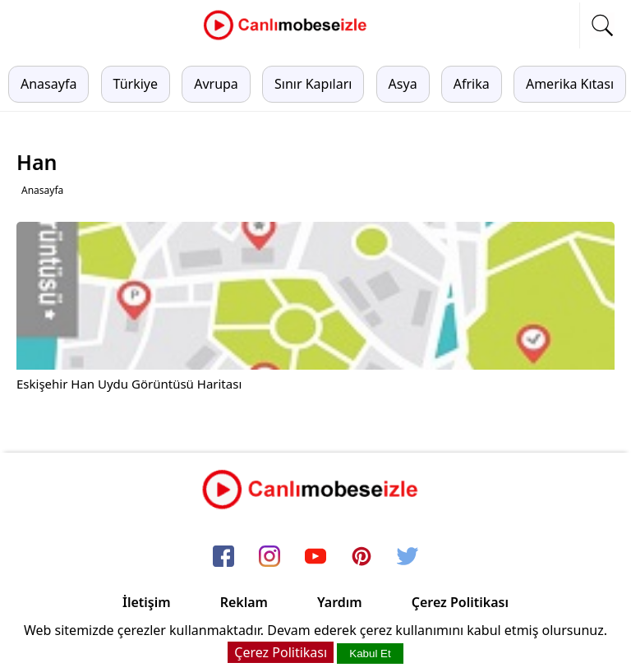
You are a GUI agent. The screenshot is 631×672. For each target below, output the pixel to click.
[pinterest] (362, 558)
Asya (403, 84)
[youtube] (315, 558)
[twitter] (408, 558)
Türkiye (136, 84)
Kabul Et (370, 654)
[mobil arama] (602, 25)
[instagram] (269, 558)
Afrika (472, 84)
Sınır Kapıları (313, 84)
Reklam (244, 602)
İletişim (147, 602)
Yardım (340, 602)
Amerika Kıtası (570, 84)
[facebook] (223, 558)
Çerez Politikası (460, 602)
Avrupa (216, 84)
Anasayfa (48, 84)
